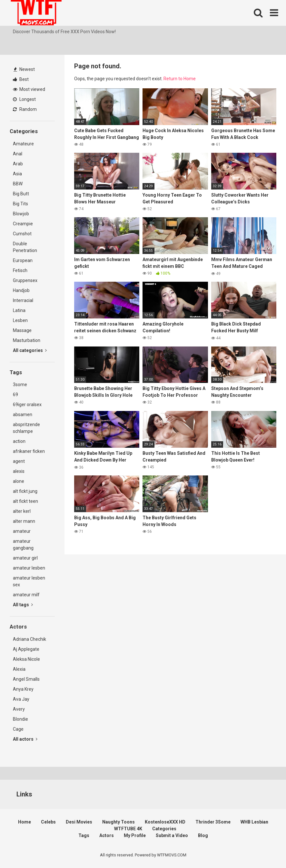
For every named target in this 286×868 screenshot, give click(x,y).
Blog (203, 835)
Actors (107, 835)
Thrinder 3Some (213, 822)
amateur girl (25, 558)
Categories (164, 829)
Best (21, 79)
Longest (24, 99)
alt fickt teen (25, 501)
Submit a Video (172, 835)
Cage (18, 729)
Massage (22, 330)
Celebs (48, 822)
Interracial (23, 300)
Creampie (23, 224)
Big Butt (21, 194)
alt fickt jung (25, 491)
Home (25, 822)
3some (20, 385)
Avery (19, 709)
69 (15, 395)
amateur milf (26, 595)
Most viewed (29, 89)
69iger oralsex (27, 405)
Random (25, 109)
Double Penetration (25, 247)
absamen (23, 414)
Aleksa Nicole (26, 659)
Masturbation (27, 340)
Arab (18, 164)
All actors (25, 739)
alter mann (24, 521)
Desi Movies (79, 822)
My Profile (135, 835)
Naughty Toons (118, 822)
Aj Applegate (26, 649)
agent (19, 461)
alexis (19, 471)
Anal (18, 154)
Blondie (20, 719)
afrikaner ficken (29, 451)
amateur (22, 531)
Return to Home (180, 79)
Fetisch (20, 270)
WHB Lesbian (254, 822)
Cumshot (22, 234)
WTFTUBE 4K (128, 829)
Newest (24, 69)
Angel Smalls (26, 679)
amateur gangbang (23, 545)
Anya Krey (23, 689)
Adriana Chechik (30, 639)
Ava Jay (21, 699)
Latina (19, 310)
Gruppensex (25, 280)
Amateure (23, 144)
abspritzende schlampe (26, 428)
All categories (30, 350)
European (23, 260)
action (19, 441)
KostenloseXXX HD (165, 822)
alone (19, 481)
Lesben (20, 320)
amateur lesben (29, 568)
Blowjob (21, 214)
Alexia (19, 669)
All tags (23, 605)
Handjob (21, 290)
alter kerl (22, 511)
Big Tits (20, 204)
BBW (18, 184)
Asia (17, 174)
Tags (84, 835)
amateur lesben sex (29, 581)
